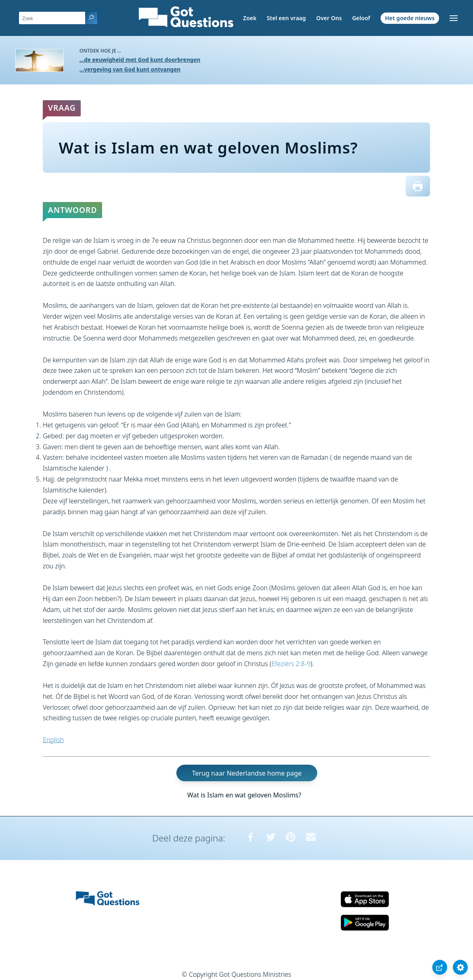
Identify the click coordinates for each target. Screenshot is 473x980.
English (53, 740)
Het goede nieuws (410, 18)
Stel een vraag (286, 18)
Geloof (361, 18)
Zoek (250, 18)
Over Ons (329, 18)
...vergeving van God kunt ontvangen (130, 69)
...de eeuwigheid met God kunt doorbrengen (140, 60)
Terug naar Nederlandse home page (247, 773)
